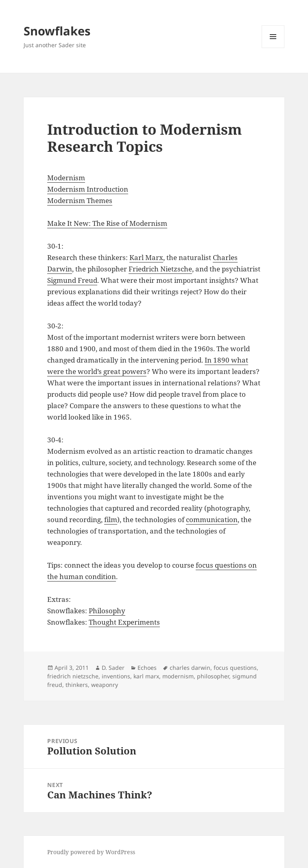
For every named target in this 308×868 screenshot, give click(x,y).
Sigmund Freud (72, 280)
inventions (116, 676)
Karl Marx (146, 257)
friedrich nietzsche (73, 676)
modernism (178, 676)
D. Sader (113, 668)
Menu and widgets (273, 48)
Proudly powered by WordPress (91, 852)
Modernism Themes (80, 200)
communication (212, 519)
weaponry (105, 685)
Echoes (147, 668)
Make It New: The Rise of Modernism (107, 223)
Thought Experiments (124, 622)
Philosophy (107, 611)
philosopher (213, 676)
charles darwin (190, 668)
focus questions (235, 668)
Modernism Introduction (88, 189)
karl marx (146, 676)
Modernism (66, 178)
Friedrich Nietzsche (160, 269)
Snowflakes (57, 31)
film (111, 519)
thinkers (77, 685)
